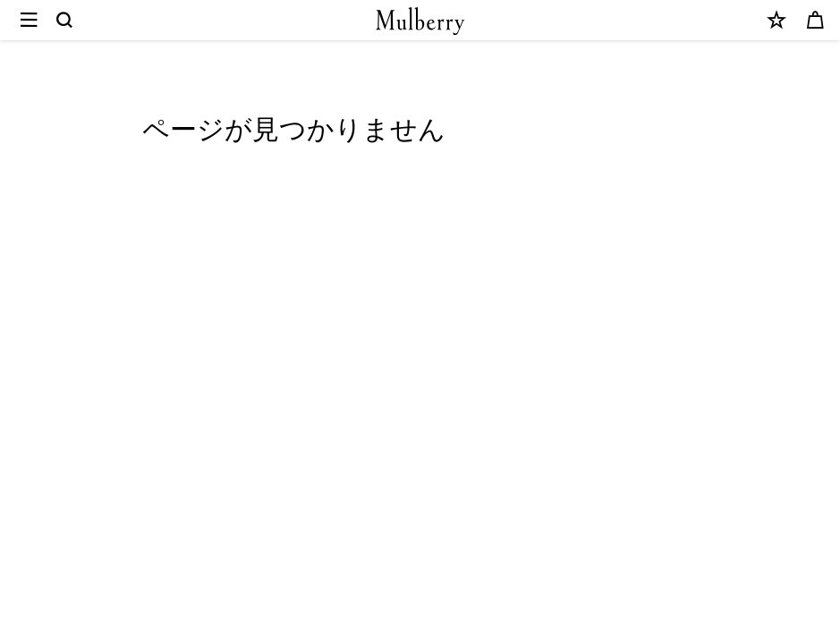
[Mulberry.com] (420, 21)
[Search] (65, 21)
